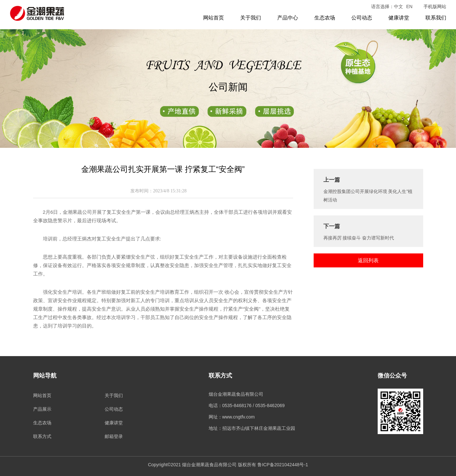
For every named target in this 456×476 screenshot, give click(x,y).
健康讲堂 (399, 18)
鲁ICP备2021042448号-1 (283, 465)
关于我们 (251, 18)
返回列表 (368, 260)
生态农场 (325, 18)
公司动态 (362, 18)
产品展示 (42, 409)
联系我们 (436, 18)
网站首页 (214, 18)
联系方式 (42, 436)
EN (409, 6)
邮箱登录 (114, 436)
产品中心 (288, 18)
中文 (398, 6)
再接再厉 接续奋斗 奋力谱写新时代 (359, 238)
